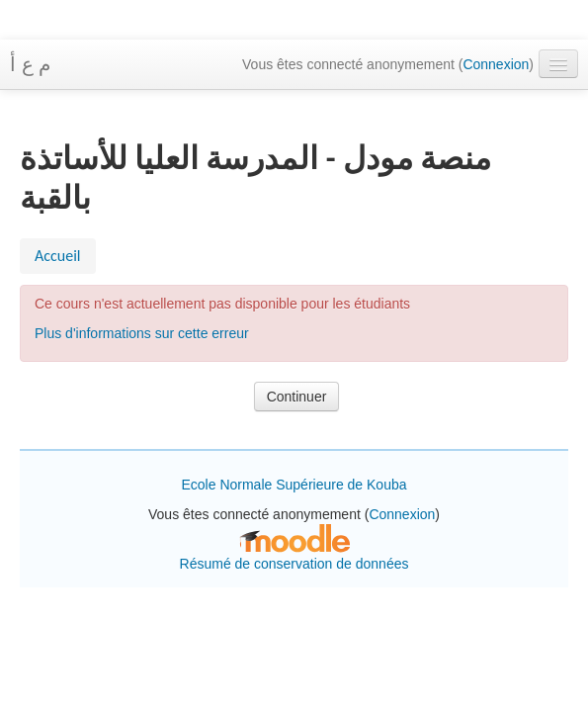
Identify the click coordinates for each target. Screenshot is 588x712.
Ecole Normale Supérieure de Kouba (294, 485)
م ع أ (30, 64)
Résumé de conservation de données (294, 564)
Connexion (496, 64)
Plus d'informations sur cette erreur (142, 333)
